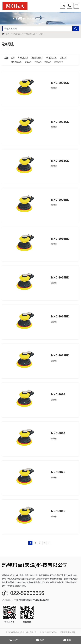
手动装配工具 (51, 58)
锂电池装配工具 (37, 58)
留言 (40, 640)
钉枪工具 (38, 62)
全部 (13, 58)
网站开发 (64, 632)
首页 (8, 34)
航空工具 (63, 58)
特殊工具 (48, 62)
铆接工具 (28, 62)
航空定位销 (59, 62)
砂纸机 (42, 34)
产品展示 (17, 34)
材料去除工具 (30, 34)
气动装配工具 (23, 58)
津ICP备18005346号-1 (49, 632)
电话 (14, 640)
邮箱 (67, 640)
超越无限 (71, 632)
